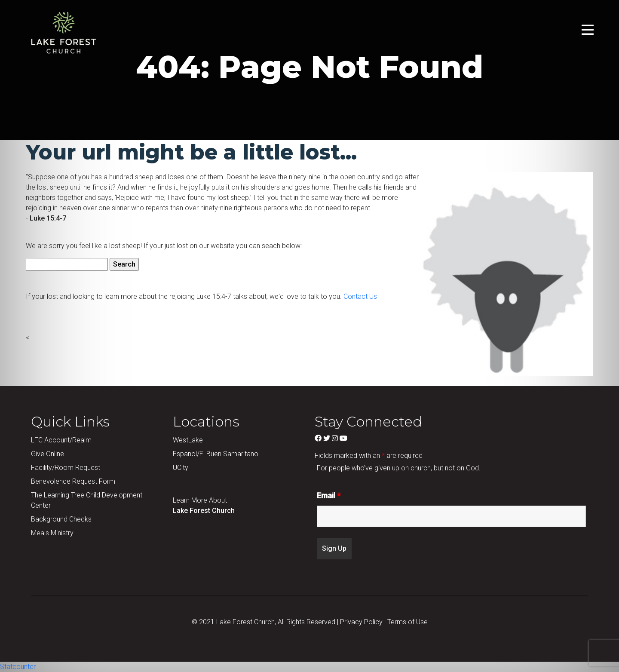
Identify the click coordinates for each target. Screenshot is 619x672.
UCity (181, 468)
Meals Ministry (52, 533)
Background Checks (61, 519)
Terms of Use (408, 622)
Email (329, 496)
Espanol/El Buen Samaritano (216, 454)
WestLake (188, 440)
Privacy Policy (361, 622)
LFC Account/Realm (61, 440)
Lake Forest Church (204, 511)
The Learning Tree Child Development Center (87, 500)
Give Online (47, 454)
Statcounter (18, 667)
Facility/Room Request (66, 468)
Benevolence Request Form (73, 481)
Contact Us (360, 296)
